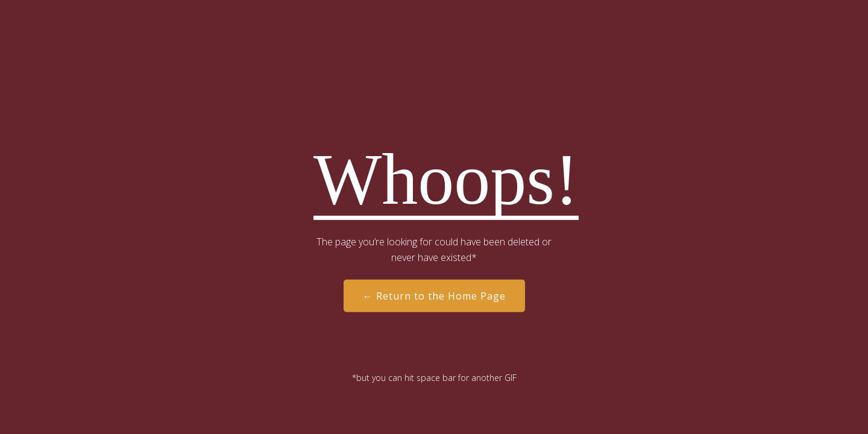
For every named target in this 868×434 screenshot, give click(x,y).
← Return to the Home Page (434, 296)
